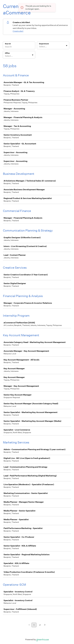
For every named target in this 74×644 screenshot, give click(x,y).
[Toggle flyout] (67, 46)
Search (8, 44)
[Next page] (45, 625)
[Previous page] (29, 625)
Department (44, 44)
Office (7, 53)
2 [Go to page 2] (40, 625)
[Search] (19, 47)
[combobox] (39, 47)
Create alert (18, 31)
